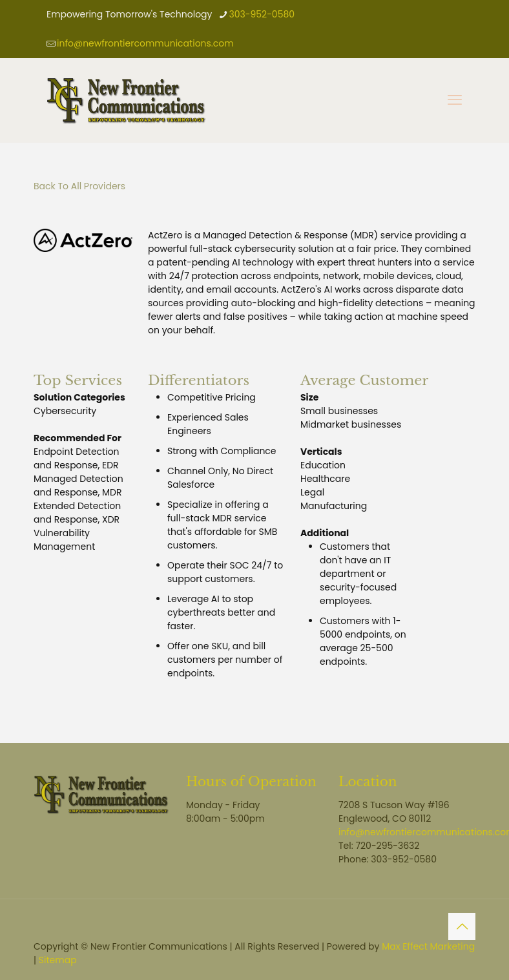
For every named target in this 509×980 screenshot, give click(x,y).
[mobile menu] (455, 100)
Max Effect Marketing (428, 946)
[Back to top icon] (462, 926)
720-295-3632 (387, 846)
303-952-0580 (404, 859)
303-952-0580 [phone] (262, 14)
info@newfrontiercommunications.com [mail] (145, 43)
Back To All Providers (79, 186)
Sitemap (58, 960)
